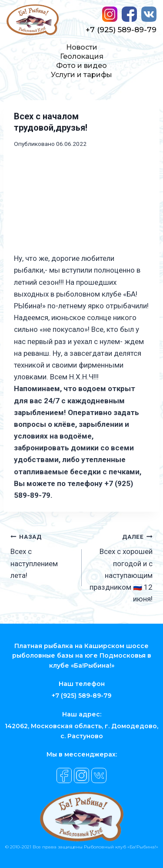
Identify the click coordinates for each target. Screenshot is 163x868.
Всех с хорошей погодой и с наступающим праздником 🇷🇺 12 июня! (121, 567)
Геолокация (82, 56)
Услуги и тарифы (81, 75)
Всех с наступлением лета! (42, 555)
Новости (82, 47)
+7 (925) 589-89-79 (121, 30)
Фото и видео (81, 66)
